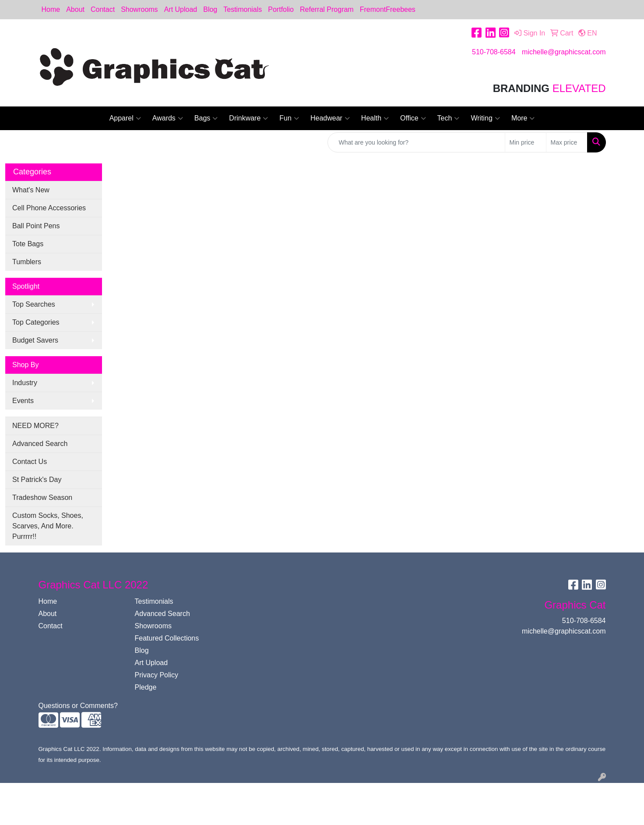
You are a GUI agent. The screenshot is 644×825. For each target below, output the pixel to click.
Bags (206, 118)
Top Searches (34, 304)
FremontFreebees (388, 9)
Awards (168, 118)
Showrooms (139, 9)
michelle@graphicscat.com (564, 52)
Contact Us (30, 462)
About (75, 9)
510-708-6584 (494, 52)
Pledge (146, 687)
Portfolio (281, 9)
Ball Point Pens (36, 226)
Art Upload (181, 9)
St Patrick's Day (37, 480)
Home (51, 9)
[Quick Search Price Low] (526, 142)
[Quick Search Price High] (567, 142)
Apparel (125, 118)
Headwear (330, 118)
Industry (25, 383)
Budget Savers (35, 340)
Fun (289, 118)
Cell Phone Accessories (49, 208)
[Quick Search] (416, 142)
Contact (103, 9)
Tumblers (27, 262)
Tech (449, 118)
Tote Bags (28, 244)
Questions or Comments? (78, 706)
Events (23, 401)
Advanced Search (40, 444)
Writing (485, 118)
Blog (210, 9)
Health (375, 118)
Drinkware (248, 118)
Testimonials (243, 9)
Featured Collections (167, 638)
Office (413, 118)
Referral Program (327, 9)
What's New (31, 190)
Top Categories (36, 322)
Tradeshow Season (42, 497)
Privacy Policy (157, 675)
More (523, 118)
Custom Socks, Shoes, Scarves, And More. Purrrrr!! (48, 526)
